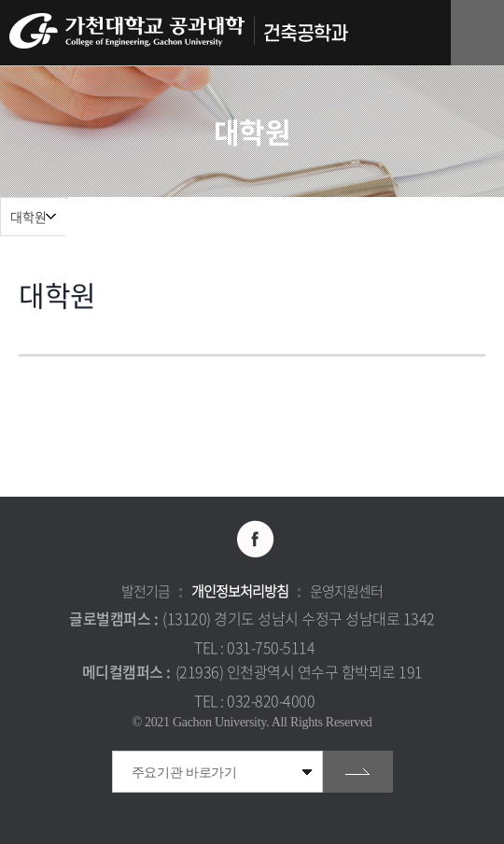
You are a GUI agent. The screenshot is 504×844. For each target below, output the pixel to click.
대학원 (28, 217)
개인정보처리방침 (240, 591)
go (358, 772)
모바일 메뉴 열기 (480, 33)
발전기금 (146, 591)
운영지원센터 (346, 591)
